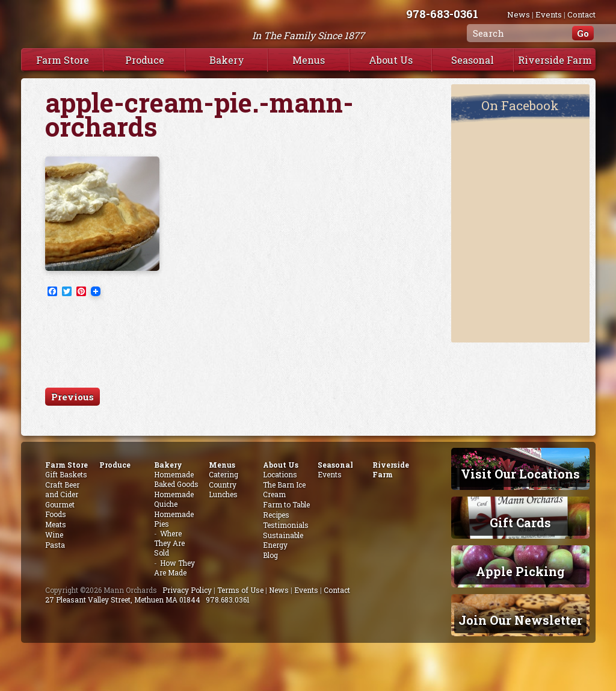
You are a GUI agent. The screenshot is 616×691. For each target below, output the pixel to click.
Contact (581, 14)
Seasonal (473, 60)
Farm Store (63, 60)
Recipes (276, 515)
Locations (280, 474)
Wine (54, 535)
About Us (391, 60)
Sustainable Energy (283, 540)
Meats (56, 524)
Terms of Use (240, 590)
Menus (309, 60)
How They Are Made (174, 568)
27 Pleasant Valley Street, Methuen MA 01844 (123, 600)
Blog (270, 555)
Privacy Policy (187, 590)
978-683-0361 (442, 14)
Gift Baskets (66, 474)
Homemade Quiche (174, 499)
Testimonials (286, 525)
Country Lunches (223, 489)
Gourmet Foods (60, 509)
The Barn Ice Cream (284, 489)
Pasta (55, 545)
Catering (223, 474)
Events (549, 14)
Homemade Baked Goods (176, 479)
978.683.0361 (228, 600)
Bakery (227, 60)
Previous (72, 397)
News (519, 14)
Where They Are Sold (169, 543)
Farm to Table (286, 504)
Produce (145, 60)
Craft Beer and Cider (62, 489)
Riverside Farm (555, 60)
